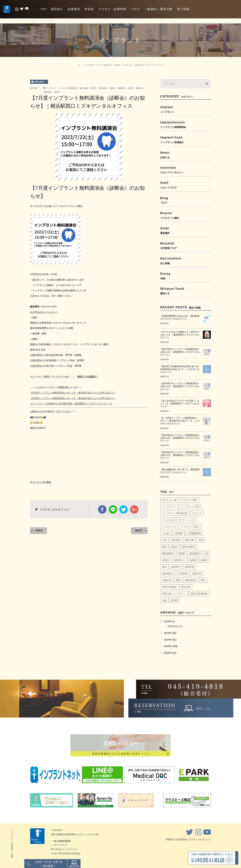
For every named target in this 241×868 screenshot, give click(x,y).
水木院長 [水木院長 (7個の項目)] (183, 574)
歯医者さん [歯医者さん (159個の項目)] (179, 560)
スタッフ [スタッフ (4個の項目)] (197, 513)
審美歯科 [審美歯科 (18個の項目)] (176, 540)
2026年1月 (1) (175, 626)
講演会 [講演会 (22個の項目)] (175, 600)
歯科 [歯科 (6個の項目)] (165, 567)
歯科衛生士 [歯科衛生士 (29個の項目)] (168, 574)
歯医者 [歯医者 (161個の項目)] (166, 560)
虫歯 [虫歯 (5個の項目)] (165, 600)
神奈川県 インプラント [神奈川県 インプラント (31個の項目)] (174, 594)
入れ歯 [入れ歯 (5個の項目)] (166, 533)
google (134, 509)
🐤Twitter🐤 (36, 422)
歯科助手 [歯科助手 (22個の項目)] (176, 567)
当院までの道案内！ (88, 377)
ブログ (135, 9)
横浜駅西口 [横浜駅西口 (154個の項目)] (195, 553)
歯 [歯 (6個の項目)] (207, 553)
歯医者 (131, 88)
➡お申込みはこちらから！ (44, 312)
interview (186, 170)
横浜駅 (112, 88)
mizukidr (186, 246)
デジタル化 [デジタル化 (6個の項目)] (168, 520)
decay (186, 276)
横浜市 (94, 88)
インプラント (51, 88)
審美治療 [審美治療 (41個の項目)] (189, 540)
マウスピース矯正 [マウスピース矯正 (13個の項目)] (190, 527)
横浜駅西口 (122, 88)
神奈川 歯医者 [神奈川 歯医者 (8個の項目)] (170, 587)
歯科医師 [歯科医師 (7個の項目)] (189, 567)
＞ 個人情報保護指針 (61, 841)
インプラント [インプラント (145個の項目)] (169, 507)
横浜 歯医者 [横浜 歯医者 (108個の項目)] (189, 547)
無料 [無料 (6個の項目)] (178, 580)
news (186, 155)
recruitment (186, 261)
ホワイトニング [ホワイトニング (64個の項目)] (186, 520)
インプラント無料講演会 (68, 88)
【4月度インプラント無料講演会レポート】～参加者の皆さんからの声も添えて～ (73, 393)
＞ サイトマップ (59, 845)
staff (186, 185)
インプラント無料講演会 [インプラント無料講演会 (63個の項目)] (175, 513)
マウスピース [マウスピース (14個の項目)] (169, 527)
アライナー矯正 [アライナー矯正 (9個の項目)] (189, 500)
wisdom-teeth (186, 291)
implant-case (186, 140)
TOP (44, 9)
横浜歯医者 (103, 88)
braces (186, 215)
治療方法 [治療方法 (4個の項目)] (196, 574)
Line (113, 509)
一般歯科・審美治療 (158, 9)
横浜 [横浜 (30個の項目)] (165, 547)
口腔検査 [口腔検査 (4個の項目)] (178, 533)
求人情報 (183, 9)
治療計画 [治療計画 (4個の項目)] (167, 580)
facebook (102, 509)
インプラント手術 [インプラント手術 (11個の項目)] (190, 507)
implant (39, 82)
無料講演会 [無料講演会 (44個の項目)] (191, 580)
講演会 (57, 92)
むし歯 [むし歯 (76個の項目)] (173, 500)
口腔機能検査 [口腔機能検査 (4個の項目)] (194, 533)
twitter (124, 509)
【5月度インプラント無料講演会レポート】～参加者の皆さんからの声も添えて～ (73, 398)
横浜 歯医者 (84, 88)
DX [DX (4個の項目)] (164, 500)
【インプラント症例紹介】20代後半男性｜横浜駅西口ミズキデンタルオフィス (71, 404)
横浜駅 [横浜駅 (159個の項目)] (182, 553)
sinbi (186, 230)
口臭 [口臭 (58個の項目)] (165, 540)
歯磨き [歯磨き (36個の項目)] (204, 560)
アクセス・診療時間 (112, 9)
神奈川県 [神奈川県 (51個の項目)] (186, 587)
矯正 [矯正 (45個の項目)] (203, 580)
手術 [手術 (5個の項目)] (201, 540)
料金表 (89, 9)
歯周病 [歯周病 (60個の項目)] (193, 560)
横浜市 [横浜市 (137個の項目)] (175, 547)
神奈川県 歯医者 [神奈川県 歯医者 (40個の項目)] (199, 594)
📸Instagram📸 (38, 417)
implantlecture (186, 124)
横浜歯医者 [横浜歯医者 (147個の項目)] (168, 553)
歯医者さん (140, 88)
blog (186, 200)
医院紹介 (57, 9)
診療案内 (74, 9)
